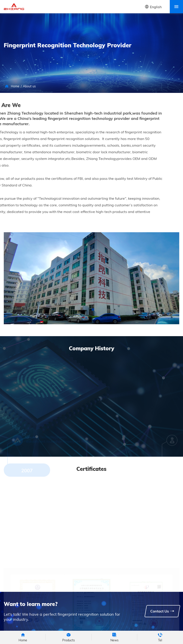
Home (15, 86)
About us (29, 86)
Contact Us (162, 611)
